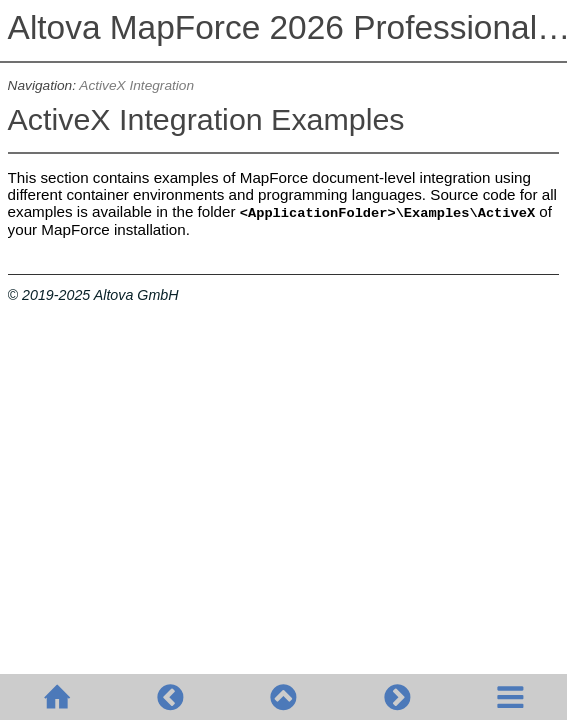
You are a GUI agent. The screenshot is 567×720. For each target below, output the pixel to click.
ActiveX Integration (136, 85)
